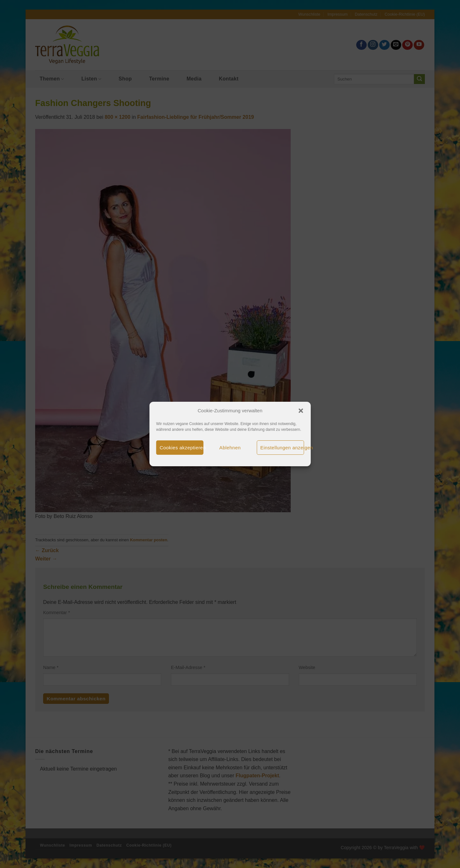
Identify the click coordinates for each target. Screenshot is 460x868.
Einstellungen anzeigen (282, 448)
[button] (301, 411)
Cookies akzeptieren (182, 448)
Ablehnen (230, 448)
